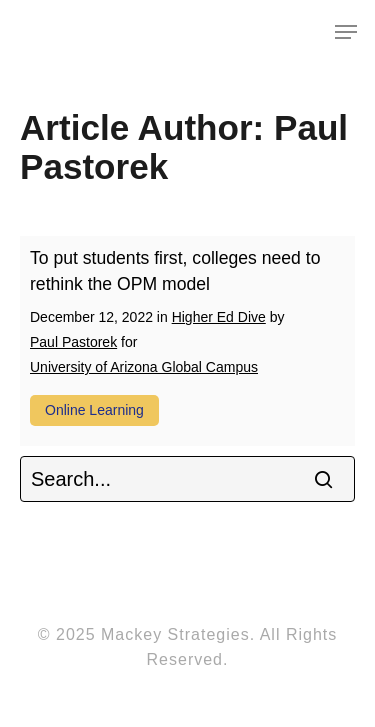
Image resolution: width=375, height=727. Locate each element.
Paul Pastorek (73, 342)
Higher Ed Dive (219, 317)
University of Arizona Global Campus (144, 367)
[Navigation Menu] (346, 32)
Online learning (94, 410)
